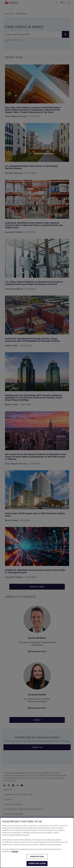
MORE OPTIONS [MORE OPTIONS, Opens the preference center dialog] (37, 860)
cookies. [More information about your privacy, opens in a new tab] (15, 855)
